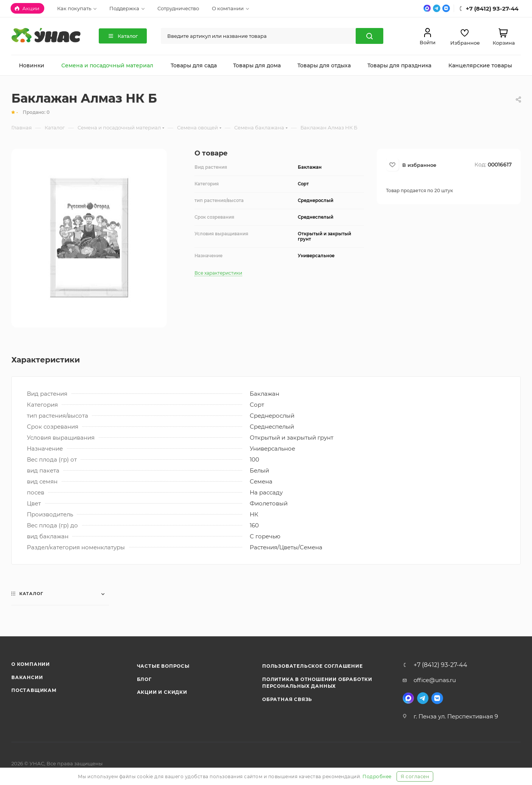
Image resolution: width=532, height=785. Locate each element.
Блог (144, 679)
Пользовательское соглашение (313, 666)
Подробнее (377, 776)
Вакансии (27, 677)
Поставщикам (34, 690)
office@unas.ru (435, 680)
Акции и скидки (162, 692)
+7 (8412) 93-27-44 (440, 665)
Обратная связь (287, 699)
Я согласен (415, 776)
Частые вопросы (163, 666)
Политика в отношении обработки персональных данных (317, 683)
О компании (31, 664)
